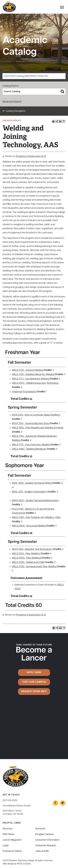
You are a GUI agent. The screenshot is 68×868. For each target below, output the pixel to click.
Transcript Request (45, 846)
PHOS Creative (24, 864)
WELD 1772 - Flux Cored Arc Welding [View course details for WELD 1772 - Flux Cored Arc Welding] (31, 445)
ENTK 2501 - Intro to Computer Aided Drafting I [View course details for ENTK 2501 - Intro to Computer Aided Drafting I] (36, 415)
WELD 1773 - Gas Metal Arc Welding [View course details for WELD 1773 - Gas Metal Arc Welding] (31, 379)
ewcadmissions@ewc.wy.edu (17, 806)
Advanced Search (12, 102)
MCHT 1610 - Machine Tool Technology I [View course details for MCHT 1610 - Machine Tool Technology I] (32, 549)
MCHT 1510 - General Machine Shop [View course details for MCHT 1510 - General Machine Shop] (31, 424)
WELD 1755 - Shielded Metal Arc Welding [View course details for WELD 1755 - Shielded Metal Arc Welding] (33, 375)
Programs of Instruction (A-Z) (31, 156)
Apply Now (34, 673)
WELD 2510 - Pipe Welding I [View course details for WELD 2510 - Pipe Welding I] (26, 554)
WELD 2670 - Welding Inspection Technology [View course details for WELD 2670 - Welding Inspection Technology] (35, 383)
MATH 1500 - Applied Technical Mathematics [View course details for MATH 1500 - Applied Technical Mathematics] (35, 501)
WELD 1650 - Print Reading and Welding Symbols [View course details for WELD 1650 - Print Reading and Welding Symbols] (38, 428)
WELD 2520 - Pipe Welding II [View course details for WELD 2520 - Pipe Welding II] (27, 558)
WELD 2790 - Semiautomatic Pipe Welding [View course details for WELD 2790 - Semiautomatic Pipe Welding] (34, 567)
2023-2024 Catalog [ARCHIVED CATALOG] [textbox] (26, 76)
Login (6, 846)
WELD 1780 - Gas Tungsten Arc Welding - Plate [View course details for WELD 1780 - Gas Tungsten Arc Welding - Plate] (36, 518)
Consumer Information (47, 840)
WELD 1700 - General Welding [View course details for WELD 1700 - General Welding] (27, 370)
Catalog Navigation (16, 111)
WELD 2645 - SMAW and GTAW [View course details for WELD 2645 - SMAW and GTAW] (28, 562)
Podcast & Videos (12, 851)
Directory (8, 829)
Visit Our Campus (34, 682)
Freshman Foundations (24, 392)
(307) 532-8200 (10, 801)
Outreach (40, 829)
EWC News (8, 834)
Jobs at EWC (42, 851)
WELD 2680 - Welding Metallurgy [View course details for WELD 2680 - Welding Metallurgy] (29, 449)
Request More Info (34, 692)
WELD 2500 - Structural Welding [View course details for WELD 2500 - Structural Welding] (29, 526)
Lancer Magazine (12, 840)
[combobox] (34, 76)
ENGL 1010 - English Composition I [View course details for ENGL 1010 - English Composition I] (29, 492)
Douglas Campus (44, 834)
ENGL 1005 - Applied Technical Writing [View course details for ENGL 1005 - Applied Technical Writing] (32, 483)
